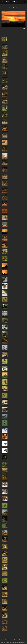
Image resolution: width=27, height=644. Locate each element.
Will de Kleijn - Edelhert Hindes (10, 2)
